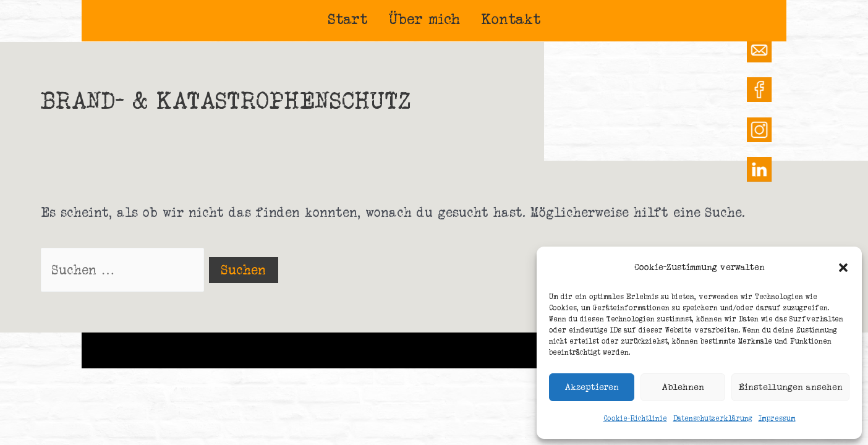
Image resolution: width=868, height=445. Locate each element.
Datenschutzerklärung (713, 418)
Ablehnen (683, 387)
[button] (843, 268)
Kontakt (511, 19)
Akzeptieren (592, 387)
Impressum (777, 418)
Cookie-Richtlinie (635, 418)
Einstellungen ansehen (790, 387)
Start (348, 19)
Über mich (425, 19)
